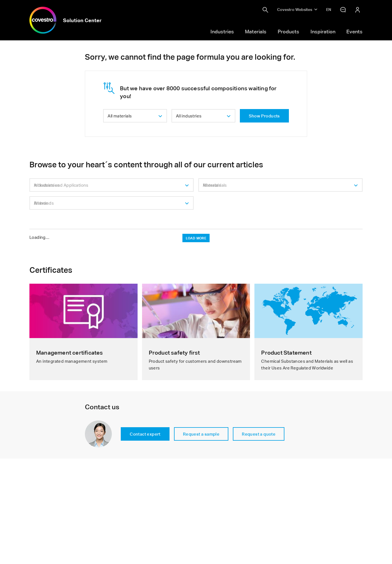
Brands (41, 203)
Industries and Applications (61, 185)
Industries (222, 31)
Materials (256, 31)
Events (354, 31)
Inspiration (323, 31)
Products (288, 31)
